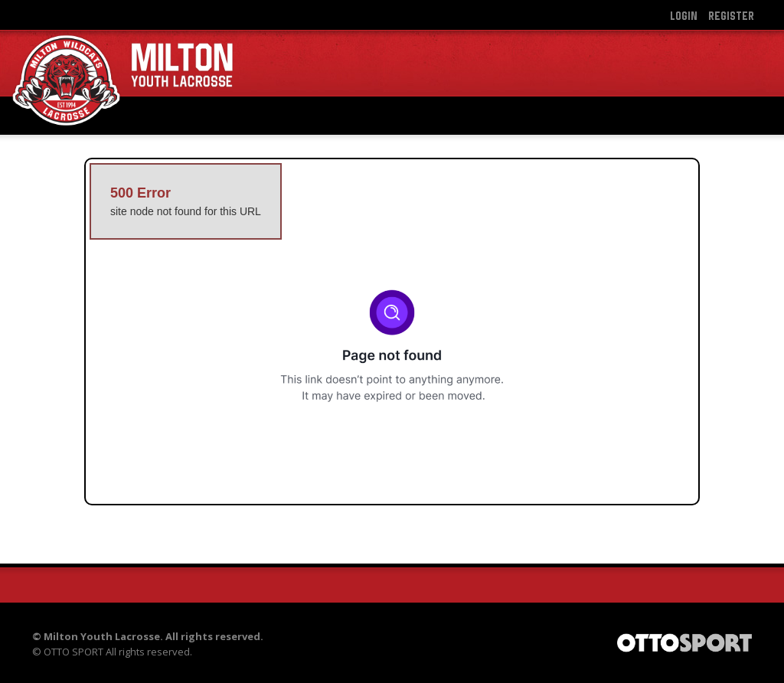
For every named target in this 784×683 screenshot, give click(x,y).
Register (731, 15)
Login (684, 15)
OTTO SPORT (73, 652)
